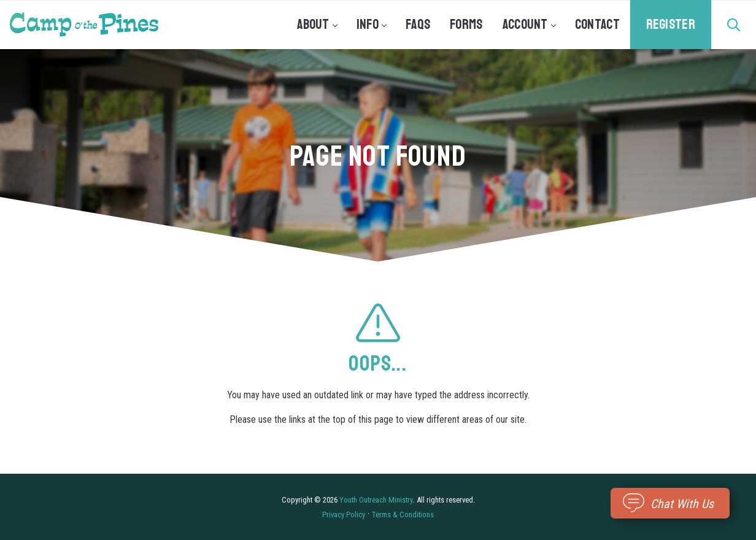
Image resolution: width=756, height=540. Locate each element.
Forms (466, 25)
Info (371, 25)
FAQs (418, 25)
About (317, 25)
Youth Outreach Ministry (376, 500)
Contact (597, 25)
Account (529, 25)
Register (671, 25)
